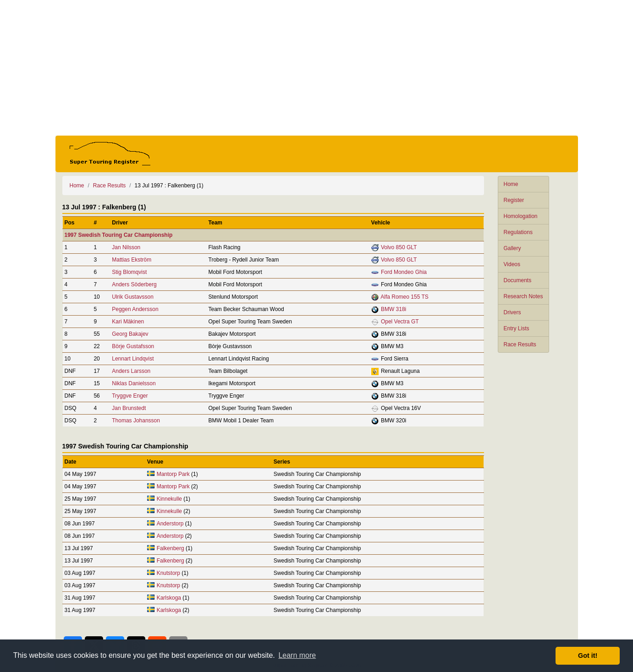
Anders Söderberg (134, 284)
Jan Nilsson (126, 247)
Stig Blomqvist (129, 272)
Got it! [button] (588, 656)
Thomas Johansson (136, 421)
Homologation (521, 216)
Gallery (512, 248)
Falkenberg (171, 548)
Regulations (518, 232)
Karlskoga (169, 598)
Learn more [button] (297, 655)
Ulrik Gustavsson (133, 297)
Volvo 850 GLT (399, 247)
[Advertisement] (317, 68)
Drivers (512, 312)
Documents (518, 280)
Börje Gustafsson (133, 346)
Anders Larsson (131, 371)
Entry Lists (517, 328)
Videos (512, 264)
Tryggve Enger (130, 396)
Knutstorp (168, 573)
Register (514, 200)
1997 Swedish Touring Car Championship (119, 235)
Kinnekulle (169, 499)
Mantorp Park (173, 474)
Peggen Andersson (135, 309)
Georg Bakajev (130, 334)
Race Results (520, 344)
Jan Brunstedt (129, 408)
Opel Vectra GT (400, 322)
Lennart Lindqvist (133, 359)
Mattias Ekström (132, 260)
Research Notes (523, 296)
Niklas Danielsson (134, 383)
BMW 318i (394, 309)
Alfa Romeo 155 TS (405, 297)
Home (511, 184)
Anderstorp (170, 524)
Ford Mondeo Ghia (404, 272)
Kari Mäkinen (128, 322)
